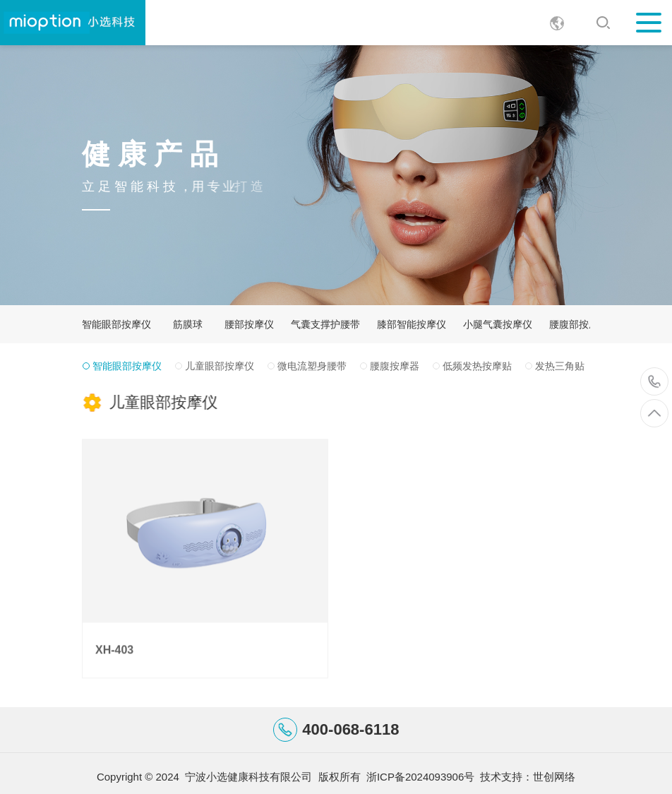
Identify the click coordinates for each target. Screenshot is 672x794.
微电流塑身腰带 (312, 366)
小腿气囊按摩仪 (498, 324)
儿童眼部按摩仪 (220, 366)
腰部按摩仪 (249, 324)
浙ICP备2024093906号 (420, 777)
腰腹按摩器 (395, 366)
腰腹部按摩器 (579, 324)
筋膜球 (188, 324)
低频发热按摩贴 (477, 366)
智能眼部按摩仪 (116, 324)
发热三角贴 (560, 366)
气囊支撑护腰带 (325, 324)
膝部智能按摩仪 (412, 324)
